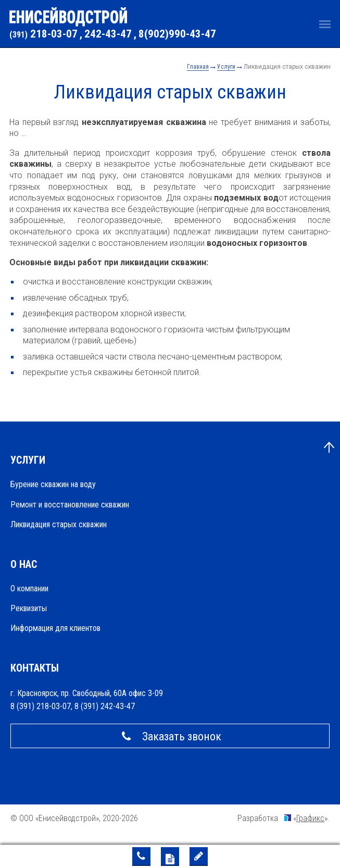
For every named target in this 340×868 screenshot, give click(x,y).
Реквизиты (29, 608)
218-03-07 (43, 34)
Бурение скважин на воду (53, 484)
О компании (29, 588)
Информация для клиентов (55, 628)
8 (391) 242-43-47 (105, 706)
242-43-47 (108, 34)
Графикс (310, 818)
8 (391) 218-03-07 (41, 706)
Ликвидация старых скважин (59, 524)
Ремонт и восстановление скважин (70, 505)
